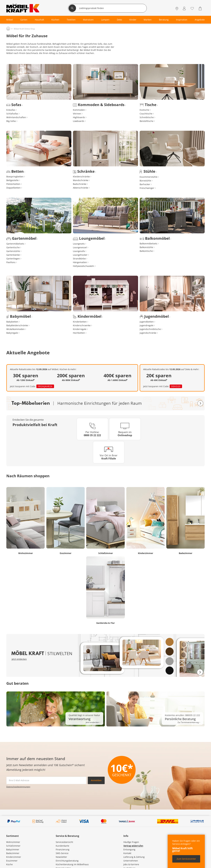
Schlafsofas (12, 114)
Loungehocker (80, 255)
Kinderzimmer (14, 857)
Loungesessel (80, 247)
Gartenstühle (13, 251)
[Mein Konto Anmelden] (184, 8)
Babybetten (12, 322)
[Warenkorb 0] (201, 8)
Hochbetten (79, 333)
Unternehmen (131, 861)
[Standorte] (177, 8)
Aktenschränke (81, 188)
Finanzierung (63, 849)
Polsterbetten (13, 184)
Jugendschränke (148, 333)
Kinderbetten (80, 322)
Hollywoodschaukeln (84, 266)
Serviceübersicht (64, 842)
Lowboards (79, 121)
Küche (9, 864)
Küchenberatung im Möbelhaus (72, 864)
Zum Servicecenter (186, 859)
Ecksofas (11, 110)
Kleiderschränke (81, 177)
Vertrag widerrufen (133, 846)
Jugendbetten (147, 322)
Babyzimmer (13, 849)
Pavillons (11, 262)
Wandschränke (81, 180)
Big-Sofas (11, 121)
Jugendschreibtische (150, 329)
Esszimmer (12, 861)
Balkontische (146, 251)
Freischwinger (147, 188)
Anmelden (96, 780)
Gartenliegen (13, 259)
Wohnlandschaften (16, 117)
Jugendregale (147, 325)
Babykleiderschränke (17, 325)
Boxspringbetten (15, 177)
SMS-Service (62, 853)
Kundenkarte (62, 846)
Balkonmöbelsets (148, 244)
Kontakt (127, 853)
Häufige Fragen (131, 842)
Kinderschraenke (82, 325)
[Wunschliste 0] (192, 8)
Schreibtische (147, 117)
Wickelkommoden (15, 329)
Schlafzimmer (13, 846)
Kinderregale (80, 329)
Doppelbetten (13, 188)
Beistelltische (147, 121)
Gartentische (13, 247)
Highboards (79, 117)
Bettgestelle (12, 180)
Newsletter (61, 857)
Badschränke (80, 184)
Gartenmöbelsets (15, 244)
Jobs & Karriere (131, 864)
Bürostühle (145, 181)
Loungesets (79, 244)
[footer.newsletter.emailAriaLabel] (46, 780)
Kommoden (79, 110)
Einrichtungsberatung (67, 861)
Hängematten (80, 262)
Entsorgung (129, 849)
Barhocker (145, 184)
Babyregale (12, 333)
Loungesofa (79, 251)
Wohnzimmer (13, 842)
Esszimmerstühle (149, 177)
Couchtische (146, 114)
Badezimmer (13, 853)
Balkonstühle (146, 247)
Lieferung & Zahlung (134, 857)
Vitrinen (77, 114)
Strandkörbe (79, 259)
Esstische (144, 110)
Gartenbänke (13, 255)
